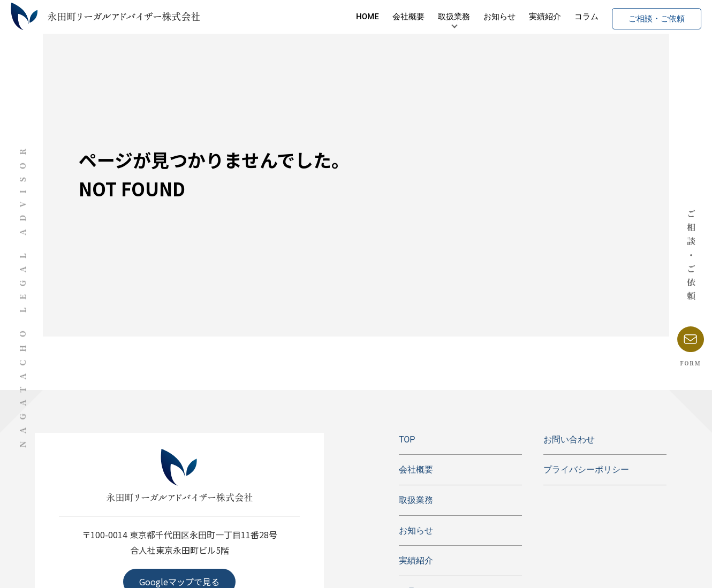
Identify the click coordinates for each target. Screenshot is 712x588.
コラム (554, 19)
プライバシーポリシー (586, 469)
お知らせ (467, 19)
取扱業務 (422, 19)
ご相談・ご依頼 (624, 19)
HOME (335, 19)
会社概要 (376, 19)
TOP (407, 440)
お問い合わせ (569, 440)
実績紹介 (513, 19)
